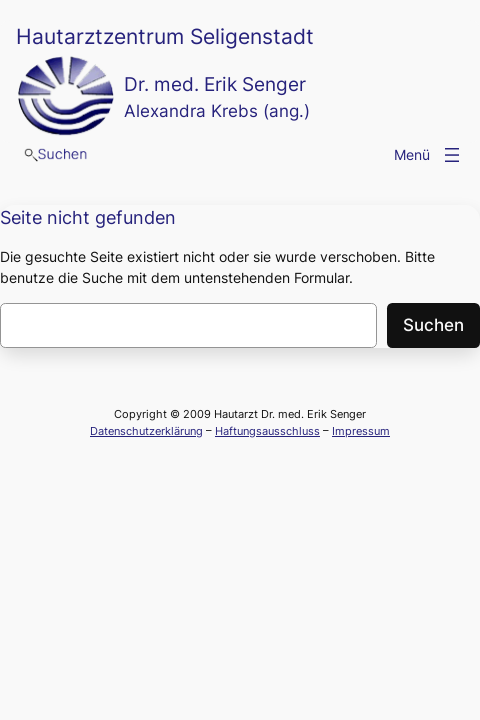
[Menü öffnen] (452, 155)
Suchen (433, 325)
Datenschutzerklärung (146, 431)
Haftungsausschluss (267, 431)
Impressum (361, 431)
